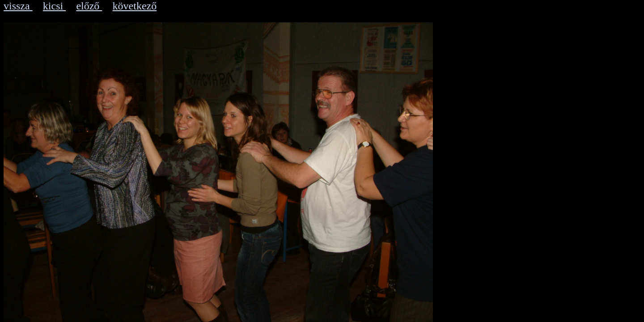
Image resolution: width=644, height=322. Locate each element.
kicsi (54, 6)
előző (89, 6)
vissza (18, 6)
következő (135, 6)
